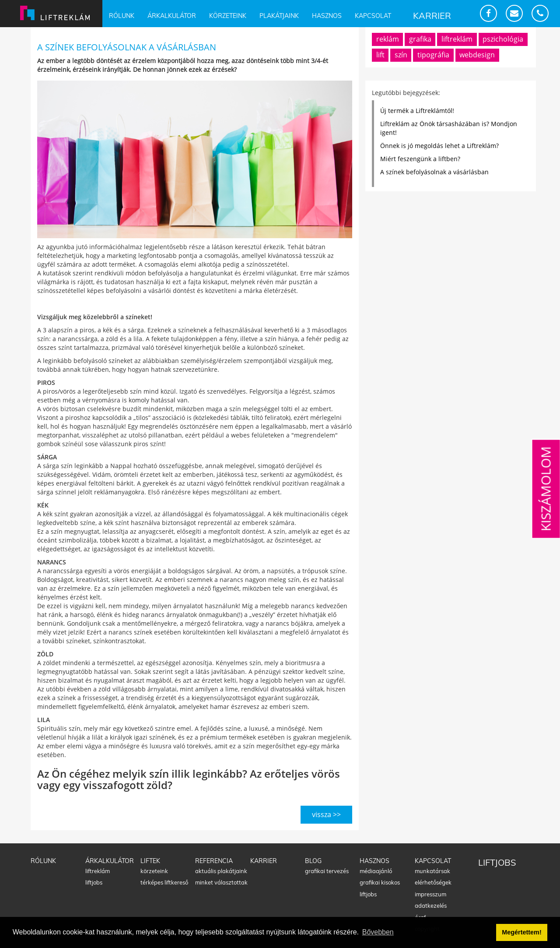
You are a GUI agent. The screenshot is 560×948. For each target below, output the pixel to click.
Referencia (214, 861)
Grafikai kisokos (380, 882)
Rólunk (122, 16)
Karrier (432, 16)
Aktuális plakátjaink (221, 871)
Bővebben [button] (378, 932)
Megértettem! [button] (521, 932)
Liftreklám (98, 871)
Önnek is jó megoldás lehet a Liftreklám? (439, 146)
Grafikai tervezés (327, 871)
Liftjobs (94, 882)
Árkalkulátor (172, 16)
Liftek (150, 861)
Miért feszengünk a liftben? (420, 159)
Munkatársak (432, 871)
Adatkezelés (431, 906)
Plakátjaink (279, 16)
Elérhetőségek (433, 882)
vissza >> (326, 814)
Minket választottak (221, 882)
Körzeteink (228, 16)
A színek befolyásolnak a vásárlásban (434, 172)
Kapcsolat (373, 16)
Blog (313, 861)
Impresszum (430, 894)
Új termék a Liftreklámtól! (417, 111)
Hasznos (327, 16)
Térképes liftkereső (164, 882)
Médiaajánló (376, 871)
